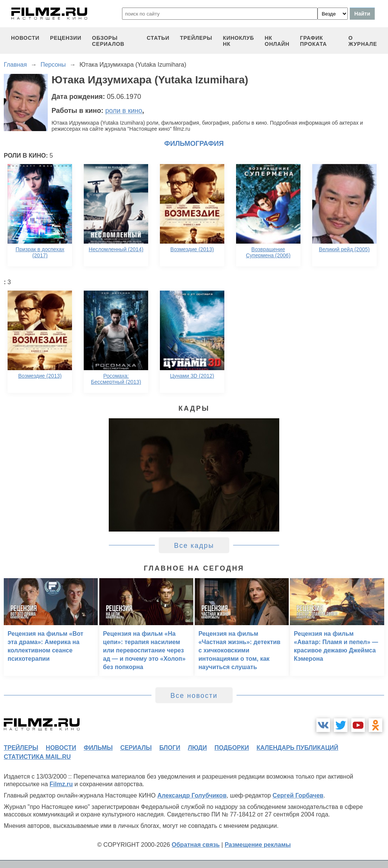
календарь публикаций (297, 748)
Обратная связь (196, 845)
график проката (314, 41)
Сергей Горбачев (298, 795)
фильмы (98, 748)
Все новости (194, 696)
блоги (170, 748)
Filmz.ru (61, 784)
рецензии (66, 38)
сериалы (136, 748)
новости (25, 38)
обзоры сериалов (108, 41)
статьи (158, 38)
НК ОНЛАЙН (277, 41)
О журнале (363, 41)
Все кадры (194, 546)
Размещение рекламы (258, 845)
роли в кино (124, 111)
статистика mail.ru (37, 757)
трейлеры (196, 38)
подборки (232, 748)
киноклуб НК (238, 41)
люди (197, 748)
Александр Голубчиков (192, 795)
